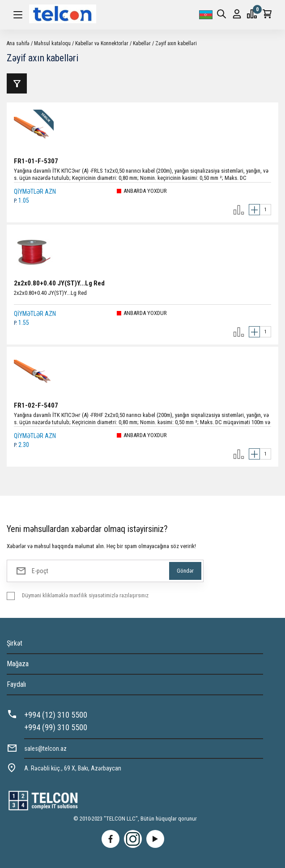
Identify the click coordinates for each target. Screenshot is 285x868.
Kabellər (142, 43)
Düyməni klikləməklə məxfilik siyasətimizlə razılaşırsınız (85, 595)
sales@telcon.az (45, 749)
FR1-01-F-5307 (36, 161)
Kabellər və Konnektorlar (102, 43)
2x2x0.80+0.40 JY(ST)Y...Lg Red (59, 283)
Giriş (237, 14)
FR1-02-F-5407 (36, 405)
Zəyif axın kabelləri (176, 43)
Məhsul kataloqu (52, 43)
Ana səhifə (18, 43)
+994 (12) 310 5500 (56, 715)
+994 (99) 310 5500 (56, 727)
